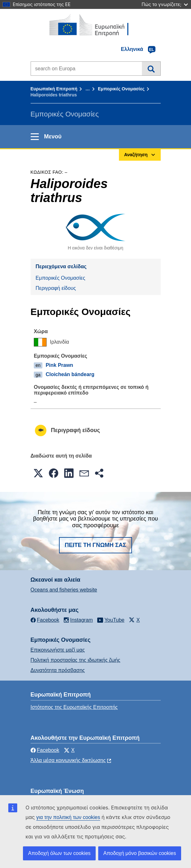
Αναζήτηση (151, 68)
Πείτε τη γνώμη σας (95, 545)
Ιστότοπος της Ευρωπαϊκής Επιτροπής (74, 707)
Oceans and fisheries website (64, 590)
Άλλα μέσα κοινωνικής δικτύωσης (68, 760)
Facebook (45, 750)
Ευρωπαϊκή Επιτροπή (54, 89)
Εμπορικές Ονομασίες (121, 89)
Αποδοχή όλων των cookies (59, 853)
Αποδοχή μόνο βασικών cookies (140, 853)
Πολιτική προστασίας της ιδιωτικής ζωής (76, 660)
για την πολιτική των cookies (68, 817)
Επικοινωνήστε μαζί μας (58, 650)
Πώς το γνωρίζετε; (165, 4)
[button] (38, 473)
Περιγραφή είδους (56, 288)
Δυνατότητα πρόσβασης (58, 670)
